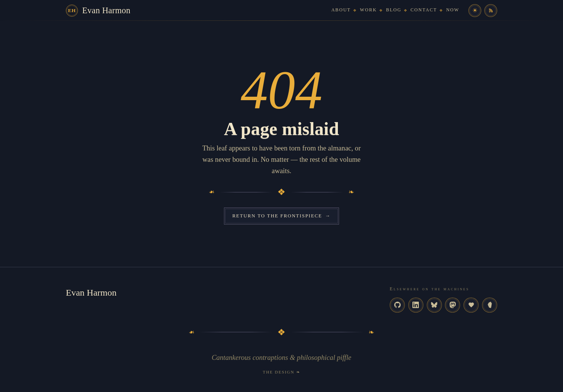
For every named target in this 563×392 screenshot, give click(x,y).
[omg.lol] (471, 305)
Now (453, 10)
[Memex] (490, 305)
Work (368, 10)
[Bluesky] (434, 305)
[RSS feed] (491, 11)
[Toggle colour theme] (475, 11)
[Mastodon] (453, 305)
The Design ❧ (282, 372)
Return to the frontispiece (281, 216)
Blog (394, 10)
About (341, 10)
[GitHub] (397, 305)
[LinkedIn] (416, 305)
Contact (424, 10)
